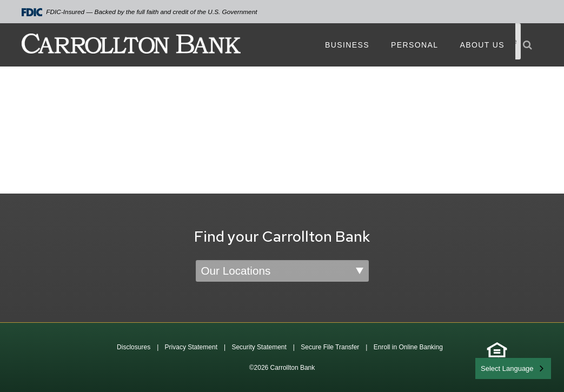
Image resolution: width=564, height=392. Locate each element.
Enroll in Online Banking (408, 347)
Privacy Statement (191, 347)
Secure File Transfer (330, 347)
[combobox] (513, 368)
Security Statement (259, 347)
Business (347, 45)
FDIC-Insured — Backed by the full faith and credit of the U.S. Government (140, 12)
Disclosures (134, 347)
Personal (414, 45)
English (493, 367)
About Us (482, 45)
